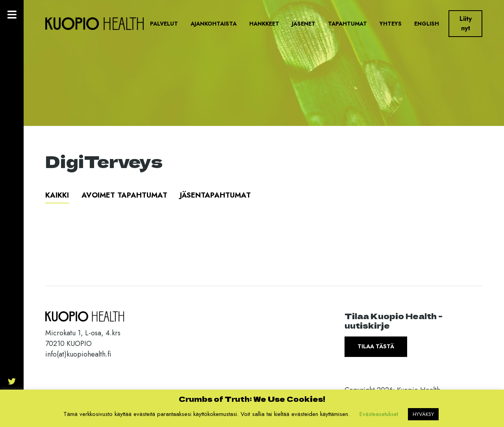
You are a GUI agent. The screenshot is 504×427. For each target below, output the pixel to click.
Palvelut (164, 24)
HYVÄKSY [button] (423, 414)
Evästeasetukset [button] (379, 414)
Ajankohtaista (214, 24)
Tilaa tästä (376, 346)
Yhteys (391, 24)
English (427, 24)
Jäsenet (304, 24)
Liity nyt (466, 23)
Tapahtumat (347, 24)
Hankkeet (264, 24)
